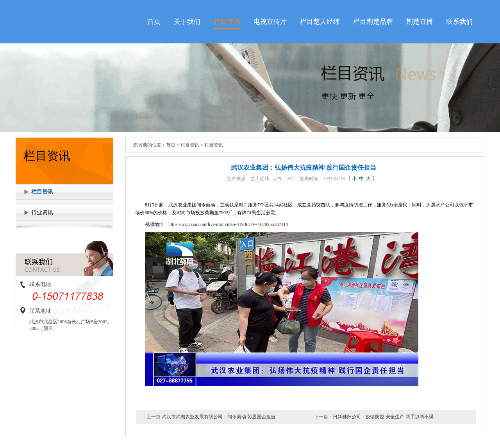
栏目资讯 (227, 22)
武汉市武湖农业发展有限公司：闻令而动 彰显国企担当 (219, 417)
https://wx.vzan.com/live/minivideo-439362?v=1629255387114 (228, 224)
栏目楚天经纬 (320, 22)
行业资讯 (42, 212)
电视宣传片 (270, 22)
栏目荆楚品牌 (373, 22)
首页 (154, 22)
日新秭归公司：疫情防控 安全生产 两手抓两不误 (383, 417)
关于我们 (187, 22)
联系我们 (459, 22)
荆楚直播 (420, 22)
